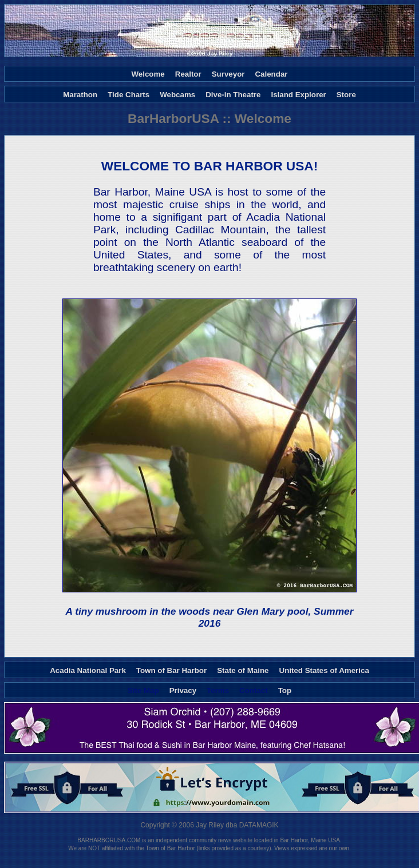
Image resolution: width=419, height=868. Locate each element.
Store (346, 95)
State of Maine (243, 670)
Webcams (177, 95)
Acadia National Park (88, 670)
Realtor (188, 74)
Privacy (183, 690)
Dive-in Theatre (233, 95)
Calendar (271, 74)
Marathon (80, 95)
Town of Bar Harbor (171, 670)
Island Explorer (298, 95)
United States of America (324, 670)
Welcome (148, 74)
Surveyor (228, 74)
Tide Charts (129, 95)
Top (285, 690)
